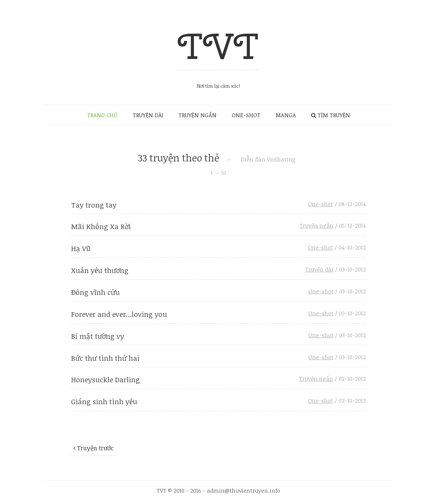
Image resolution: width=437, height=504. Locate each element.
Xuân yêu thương (100, 270)
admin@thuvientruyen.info (243, 491)
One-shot (321, 204)
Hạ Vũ (81, 248)
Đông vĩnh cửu (95, 292)
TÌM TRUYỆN (331, 115)
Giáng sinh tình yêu (104, 401)
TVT (218, 46)
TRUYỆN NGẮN (198, 115)
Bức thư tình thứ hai (105, 358)
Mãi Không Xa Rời (101, 226)
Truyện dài (319, 269)
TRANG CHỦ (102, 115)
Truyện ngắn (316, 226)
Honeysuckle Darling (105, 379)
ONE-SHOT (246, 115)
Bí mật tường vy (98, 336)
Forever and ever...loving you (119, 314)
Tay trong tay (94, 205)
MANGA (286, 115)
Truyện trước (94, 448)
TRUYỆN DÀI (148, 115)
